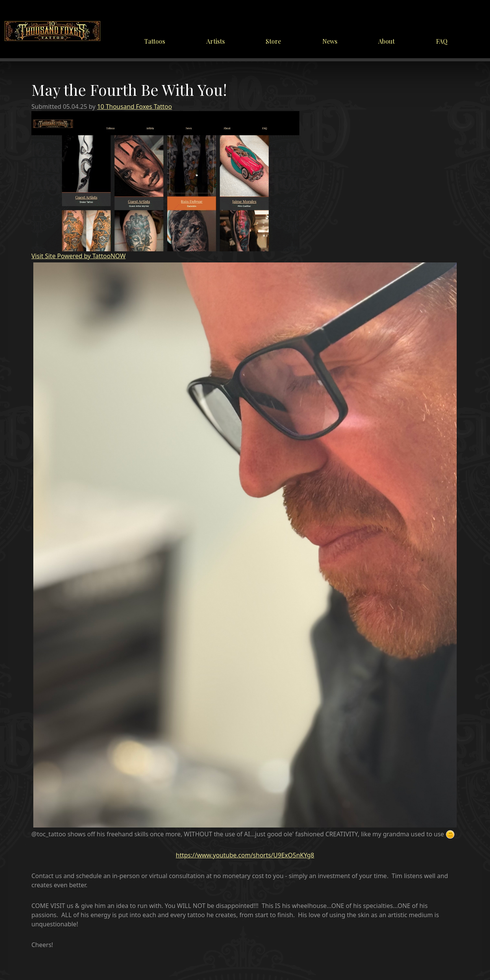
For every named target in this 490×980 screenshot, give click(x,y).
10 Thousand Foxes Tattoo (135, 107)
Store (273, 41)
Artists (216, 41)
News (330, 41)
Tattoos (155, 41)
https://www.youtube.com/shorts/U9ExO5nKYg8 (245, 855)
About (386, 41)
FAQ (442, 41)
